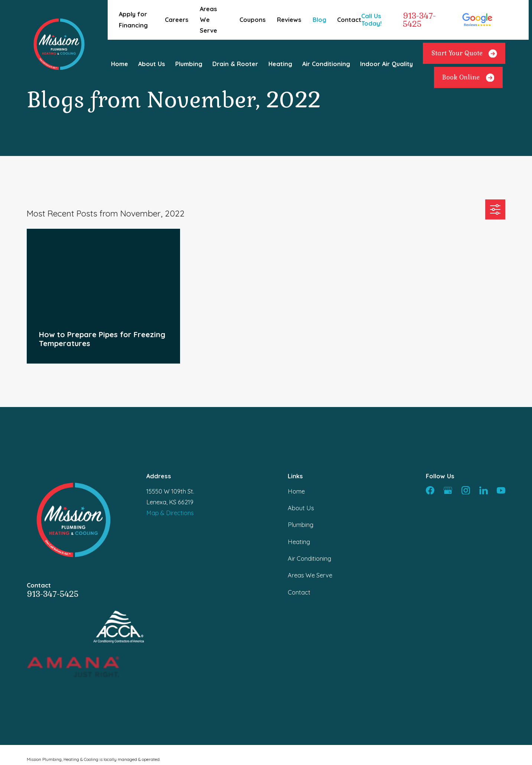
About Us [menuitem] (152, 64)
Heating (299, 542)
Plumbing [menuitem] (189, 64)
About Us (301, 508)
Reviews (289, 20)
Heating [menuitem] (280, 64)
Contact (349, 20)
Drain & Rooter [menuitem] (235, 64)
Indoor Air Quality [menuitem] (386, 64)
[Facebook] (430, 490)
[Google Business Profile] (448, 490)
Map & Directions (170, 513)
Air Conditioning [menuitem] (326, 64)
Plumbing (301, 525)
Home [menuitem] (120, 64)
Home (296, 491)
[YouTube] (501, 490)
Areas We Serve (208, 20)
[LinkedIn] (484, 490)
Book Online (468, 78)
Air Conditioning (309, 559)
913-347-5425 (419, 20)
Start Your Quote (464, 54)
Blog (319, 20)
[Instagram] (466, 490)
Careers (177, 20)
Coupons (253, 20)
